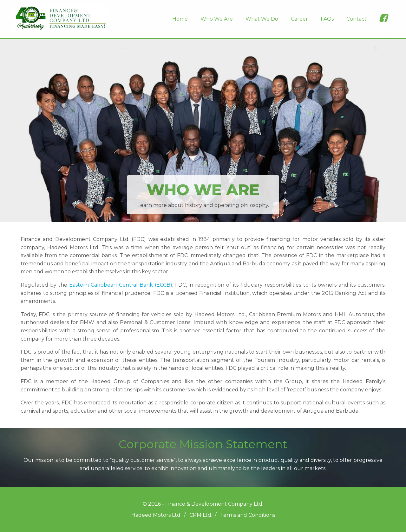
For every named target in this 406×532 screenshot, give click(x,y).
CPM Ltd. (201, 515)
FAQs (327, 19)
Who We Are (217, 19)
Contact (357, 19)
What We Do (262, 19)
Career (299, 19)
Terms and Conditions (248, 515)
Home (180, 19)
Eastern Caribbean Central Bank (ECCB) (121, 285)
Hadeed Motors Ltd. (156, 515)
